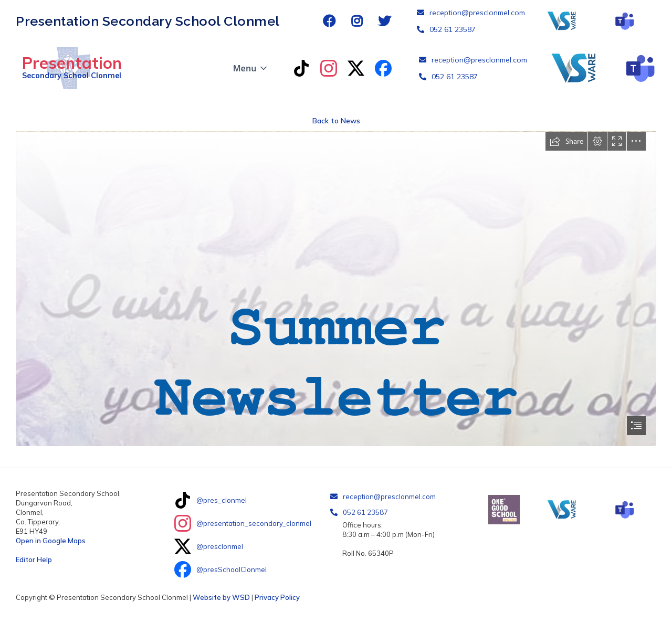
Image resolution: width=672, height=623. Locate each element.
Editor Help (34, 559)
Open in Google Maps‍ (51, 541)
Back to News (336, 121)
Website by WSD (221, 597)
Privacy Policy (277, 597)
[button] (251, 68)
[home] (69, 68)
